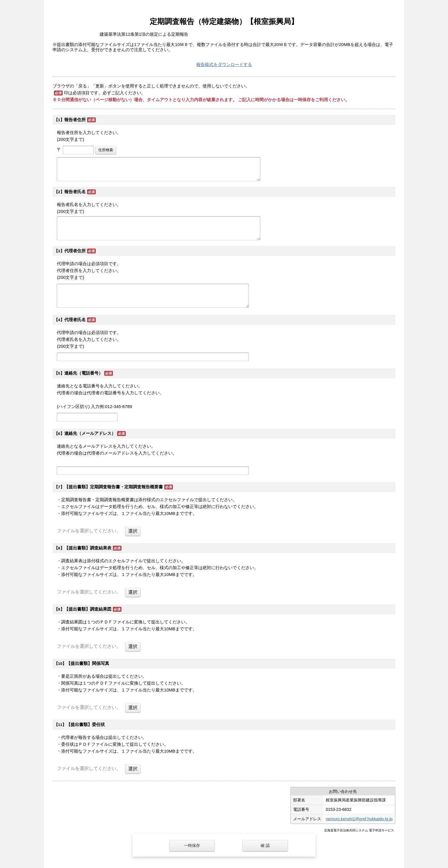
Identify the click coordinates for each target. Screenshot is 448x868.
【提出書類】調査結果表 (88, 548)
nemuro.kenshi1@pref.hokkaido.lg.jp (359, 819)
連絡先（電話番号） (84, 373)
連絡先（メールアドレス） (90, 433)
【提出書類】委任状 (86, 724)
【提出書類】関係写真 (88, 663)
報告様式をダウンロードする (224, 64)
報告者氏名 (75, 192)
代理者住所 (75, 251)
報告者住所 (75, 120)
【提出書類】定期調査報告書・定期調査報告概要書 (114, 487)
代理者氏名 (75, 320)
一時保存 (192, 846)
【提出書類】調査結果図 (88, 609)
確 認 (265, 846)
